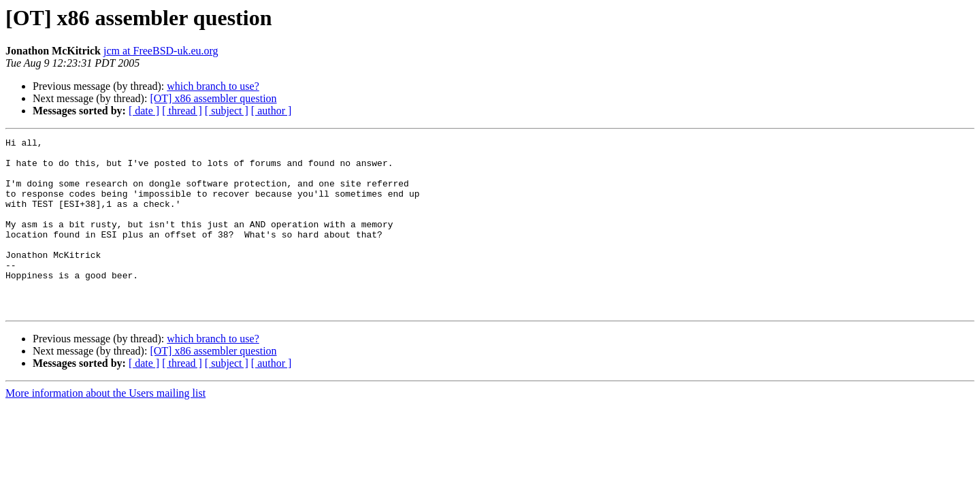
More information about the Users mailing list (105, 428)
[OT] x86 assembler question (213, 98)
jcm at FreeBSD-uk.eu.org (161, 51)
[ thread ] (182, 111)
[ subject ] (227, 111)
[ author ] (272, 111)
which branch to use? (213, 86)
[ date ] (144, 111)
